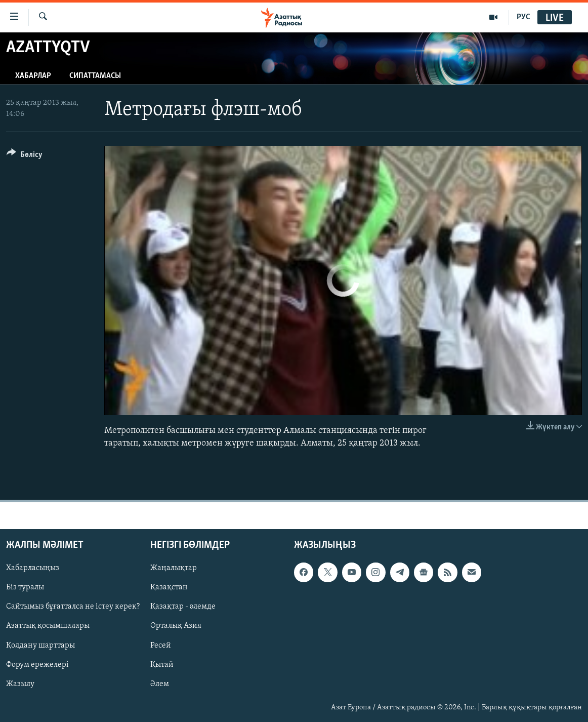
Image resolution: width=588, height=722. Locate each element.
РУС (523, 17)
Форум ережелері (37, 665)
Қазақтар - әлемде (183, 607)
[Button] (25, 156)
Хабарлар (33, 76)
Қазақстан (169, 587)
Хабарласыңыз (33, 568)
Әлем (160, 684)
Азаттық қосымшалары (48, 626)
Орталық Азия (176, 626)
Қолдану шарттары (40, 645)
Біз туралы (25, 587)
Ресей (161, 645)
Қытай (162, 665)
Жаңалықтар (174, 568)
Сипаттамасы (95, 76)
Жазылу (20, 684)
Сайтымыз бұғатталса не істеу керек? (73, 607)
